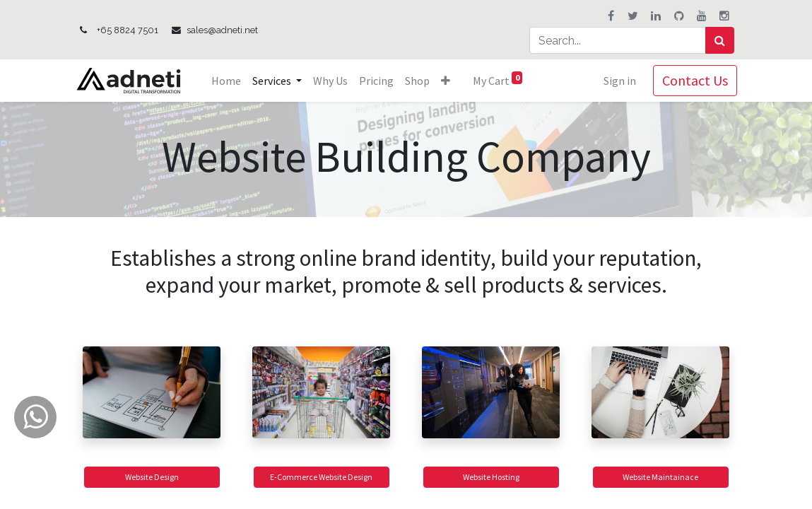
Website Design (152, 477)
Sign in (618, 81)
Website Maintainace (660, 477)
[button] (448, 81)
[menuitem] (228, 81)
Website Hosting (491, 477)
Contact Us (693, 80)
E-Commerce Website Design (321, 477)
